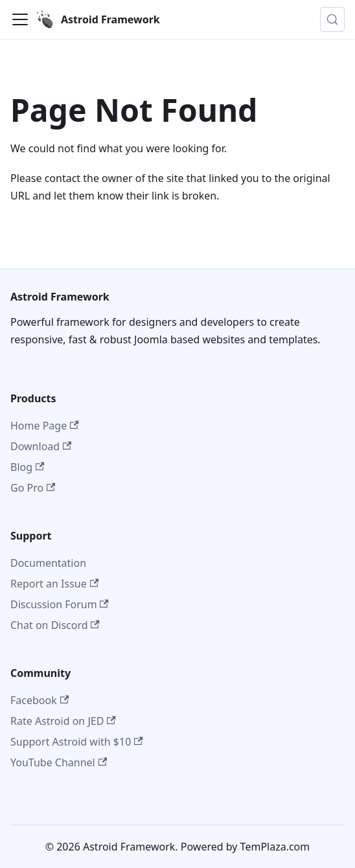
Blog (27, 467)
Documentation (48, 563)
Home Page (45, 426)
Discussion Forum (60, 604)
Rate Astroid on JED (63, 721)
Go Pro (33, 488)
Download (41, 446)
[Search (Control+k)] (332, 19)
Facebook (40, 700)
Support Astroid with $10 (77, 742)
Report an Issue (54, 584)
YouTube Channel (59, 762)
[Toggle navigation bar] (20, 19)
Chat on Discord (55, 625)
